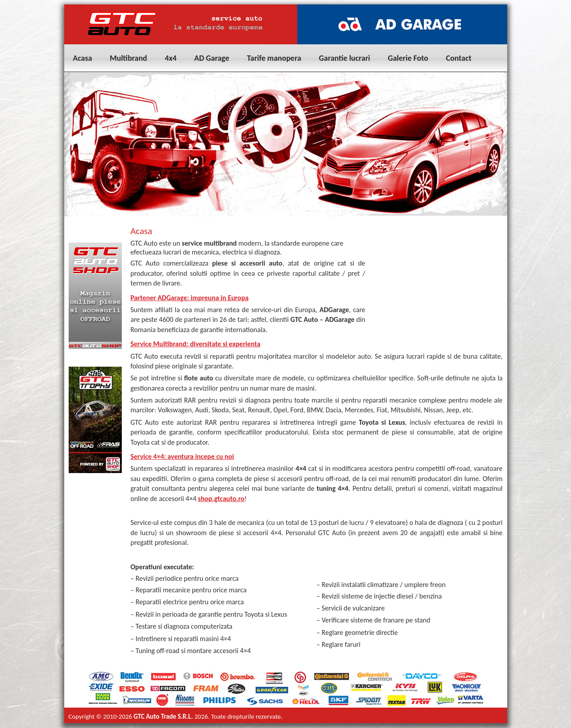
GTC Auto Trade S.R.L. (163, 716)
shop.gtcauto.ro (221, 499)
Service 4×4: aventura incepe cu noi (183, 456)
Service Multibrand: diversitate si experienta (196, 344)
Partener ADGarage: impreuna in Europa (190, 298)
